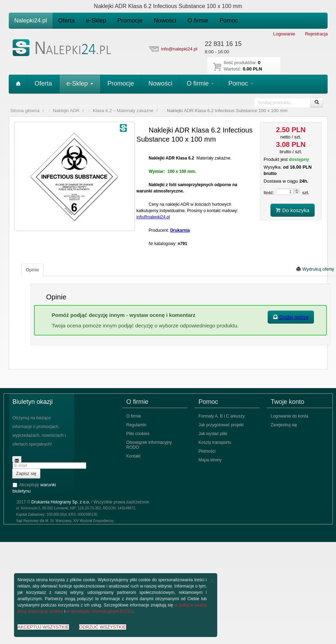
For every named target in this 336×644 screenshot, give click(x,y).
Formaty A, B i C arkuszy (222, 416)
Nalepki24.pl (31, 21)
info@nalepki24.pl (179, 49)
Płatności (207, 451)
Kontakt (134, 456)
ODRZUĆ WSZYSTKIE (103, 627)
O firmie (198, 21)
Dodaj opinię (291, 317)
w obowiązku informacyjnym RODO (99, 611)
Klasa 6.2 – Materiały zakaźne (123, 111)
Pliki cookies (138, 434)
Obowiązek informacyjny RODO (149, 445)
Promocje (130, 21)
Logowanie (284, 34)
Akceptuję (34, 488)
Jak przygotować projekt (221, 425)
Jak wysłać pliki (213, 434)
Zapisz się (26, 473)
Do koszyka (293, 210)
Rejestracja (316, 34)
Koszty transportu (215, 442)
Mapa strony (210, 460)
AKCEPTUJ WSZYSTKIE (43, 627)
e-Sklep (96, 21)
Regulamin (136, 425)
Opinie (33, 270)
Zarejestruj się (284, 425)
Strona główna (25, 111)
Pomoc (229, 21)
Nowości (165, 21)
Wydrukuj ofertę (315, 269)
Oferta (66, 21)
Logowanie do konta (290, 416)
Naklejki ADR (66, 111)
